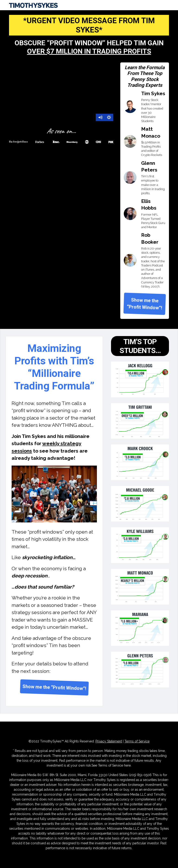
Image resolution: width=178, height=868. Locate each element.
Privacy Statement (109, 741)
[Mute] (100, 117)
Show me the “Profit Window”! (145, 304)
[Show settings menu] (109, 117)
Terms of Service (137, 741)
